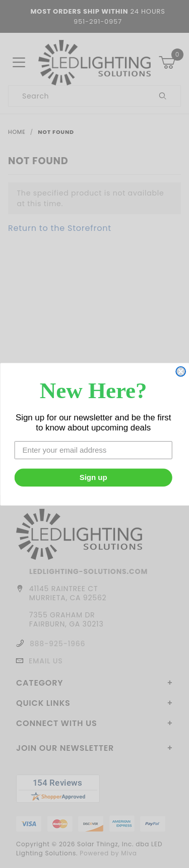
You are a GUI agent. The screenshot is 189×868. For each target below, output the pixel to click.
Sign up (93, 477)
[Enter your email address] (93, 450)
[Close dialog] (181, 371)
